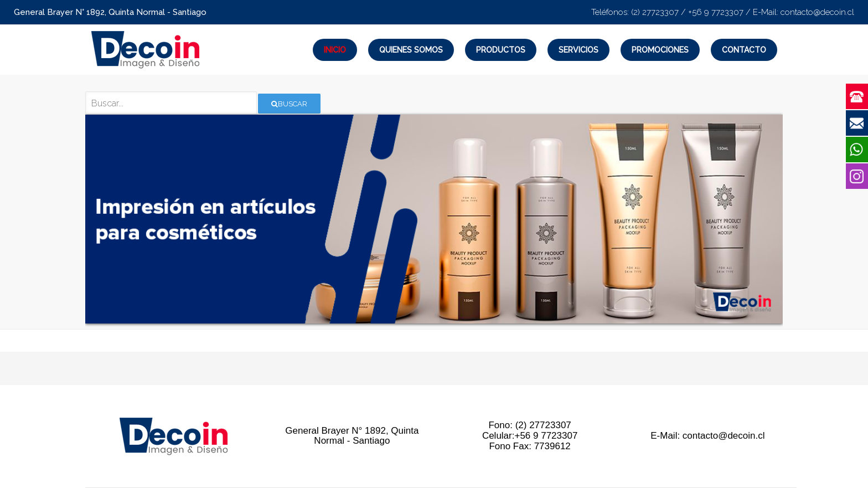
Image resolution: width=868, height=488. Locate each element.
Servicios (578, 50)
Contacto (744, 50)
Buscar (289, 104)
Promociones (660, 50)
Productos (501, 50)
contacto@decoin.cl (817, 12)
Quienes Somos (411, 50)
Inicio (335, 50)
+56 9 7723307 (716, 12)
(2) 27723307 (655, 12)
